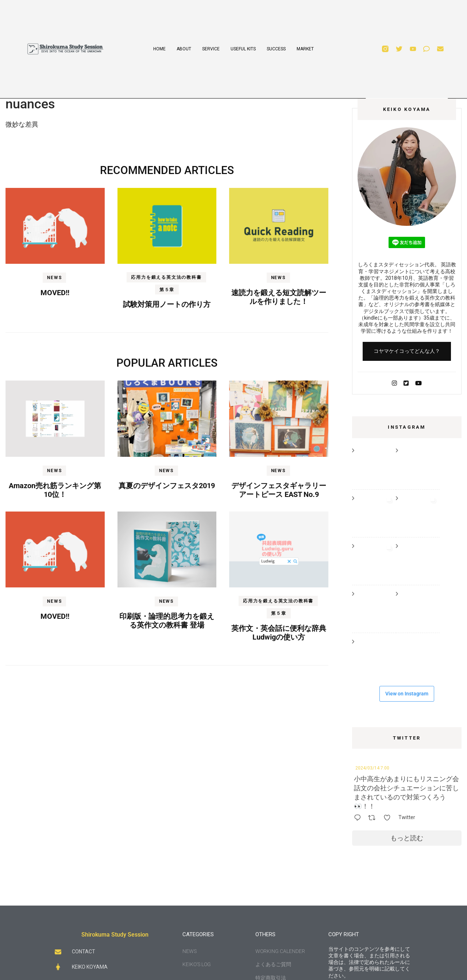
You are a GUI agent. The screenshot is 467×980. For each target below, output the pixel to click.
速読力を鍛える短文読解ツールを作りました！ (279, 297)
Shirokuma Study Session (115, 935)
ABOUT (184, 49)
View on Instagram (407, 694)
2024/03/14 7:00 (372, 768)
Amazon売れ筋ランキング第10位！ (55, 490)
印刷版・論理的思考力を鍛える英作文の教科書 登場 (167, 621)
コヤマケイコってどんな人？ (407, 351)
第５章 (167, 290)
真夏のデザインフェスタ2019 (167, 486)
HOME (159, 49)
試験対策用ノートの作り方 (167, 304)
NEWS (54, 278)
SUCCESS (276, 49)
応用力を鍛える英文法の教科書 (166, 277)
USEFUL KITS (243, 49)
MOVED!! (55, 293)
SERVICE (211, 49)
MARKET (305, 49)
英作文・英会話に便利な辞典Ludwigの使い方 (279, 633)
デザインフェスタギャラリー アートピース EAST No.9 (279, 490)
